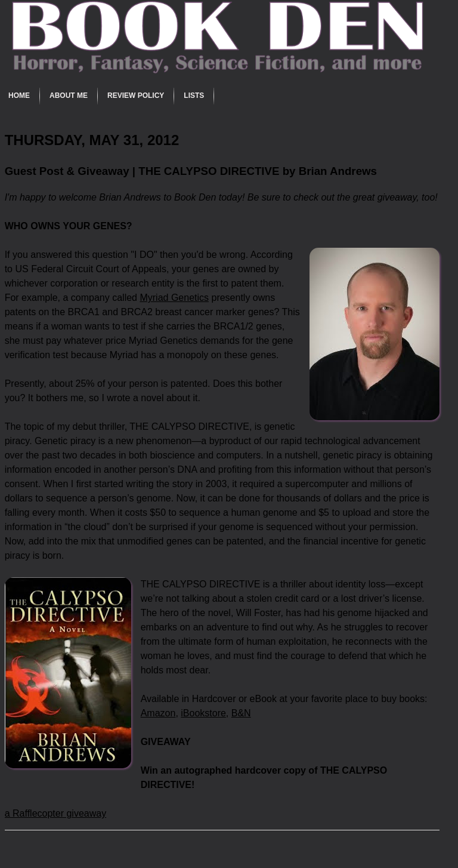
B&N (241, 713)
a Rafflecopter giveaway (55, 813)
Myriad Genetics (174, 298)
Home (19, 96)
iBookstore (203, 713)
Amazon (158, 713)
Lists (194, 96)
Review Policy (136, 96)
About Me (69, 96)
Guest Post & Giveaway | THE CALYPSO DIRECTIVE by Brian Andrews (191, 171)
